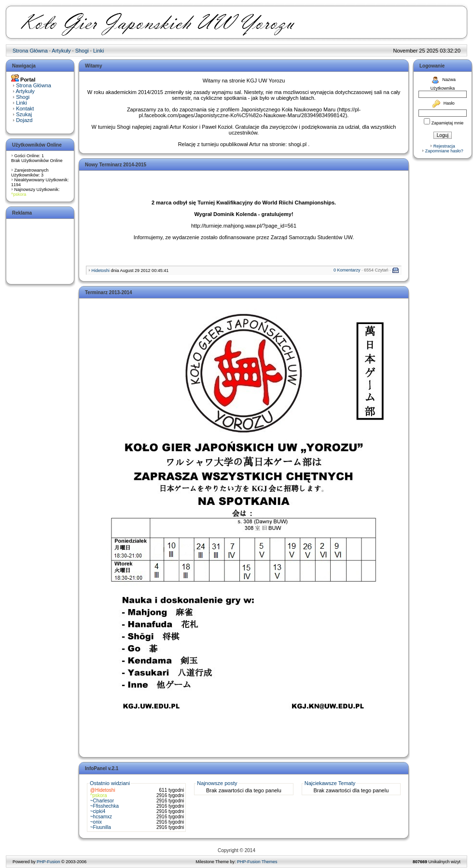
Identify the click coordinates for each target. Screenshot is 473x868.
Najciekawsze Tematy (330, 783)
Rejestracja (444, 146)
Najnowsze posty (217, 783)
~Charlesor (102, 801)
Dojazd (24, 120)
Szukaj (24, 114)
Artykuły (61, 51)
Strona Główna (30, 51)
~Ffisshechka (104, 806)
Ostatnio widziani (110, 783)
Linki (99, 51)
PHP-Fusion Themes (257, 862)
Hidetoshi (101, 271)
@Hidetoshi (103, 790)
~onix (96, 822)
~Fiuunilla (101, 827)
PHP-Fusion (49, 862)
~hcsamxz (101, 817)
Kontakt (25, 108)
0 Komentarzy (347, 270)
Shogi (82, 51)
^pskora (19, 194)
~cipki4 (98, 811)
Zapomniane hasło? (444, 151)
